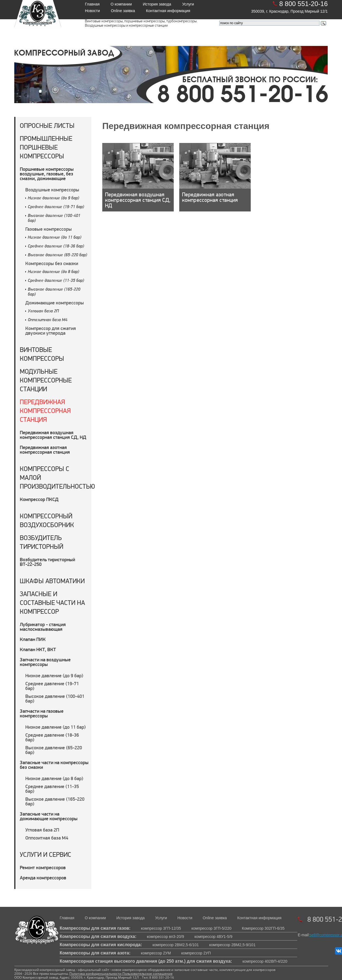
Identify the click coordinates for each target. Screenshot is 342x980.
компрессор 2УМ (156, 953)
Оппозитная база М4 (48, 320)
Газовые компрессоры (49, 229)
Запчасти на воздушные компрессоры (45, 662)
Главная (92, 4)
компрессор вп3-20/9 (165, 937)
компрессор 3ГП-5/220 (211, 928)
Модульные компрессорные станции (46, 380)
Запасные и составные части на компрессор (52, 603)
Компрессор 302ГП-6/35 (263, 928)
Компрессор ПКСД (39, 499)
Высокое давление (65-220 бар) (57, 255)
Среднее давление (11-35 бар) (56, 281)
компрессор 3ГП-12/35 (161, 928)
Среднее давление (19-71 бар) (56, 207)
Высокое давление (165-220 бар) (55, 801)
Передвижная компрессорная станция (45, 411)
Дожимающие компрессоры (55, 303)
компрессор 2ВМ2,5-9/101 (232, 945)
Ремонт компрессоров (43, 867)
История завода (157, 4)
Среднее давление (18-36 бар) (56, 246)
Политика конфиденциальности (95, 974)
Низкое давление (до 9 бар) (53, 198)
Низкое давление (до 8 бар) (53, 272)
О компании (121, 4)
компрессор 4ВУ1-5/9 (213, 937)
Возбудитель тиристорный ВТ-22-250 (47, 562)
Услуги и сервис (45, 854)
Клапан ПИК (33, 639)
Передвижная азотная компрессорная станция (45, 450)
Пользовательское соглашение (147, 974)
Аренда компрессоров (43, 878)
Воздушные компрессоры (52, 190)
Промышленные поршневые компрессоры (46, 147)
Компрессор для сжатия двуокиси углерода (51, 331)
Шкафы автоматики (52, 581)
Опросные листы (47, 126)
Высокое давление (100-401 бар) (55, 698)
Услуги (188, 4)
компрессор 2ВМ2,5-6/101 (176, 945)
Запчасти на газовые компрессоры (42, 713)
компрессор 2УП (196, 953)
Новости (92, 11)
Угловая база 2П (43, 311)
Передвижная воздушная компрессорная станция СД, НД (53, 435)
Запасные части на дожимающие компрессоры (49, 816)
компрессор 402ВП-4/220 (265, 961)
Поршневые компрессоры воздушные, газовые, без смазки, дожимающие (47, 174)
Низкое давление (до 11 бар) (55, 238)
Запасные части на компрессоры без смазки (54, 765)
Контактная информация (168, 11)
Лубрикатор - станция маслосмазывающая (43, 627)
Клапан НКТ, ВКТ (38, 649)
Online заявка (123, 11)
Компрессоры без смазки (52, 263)
